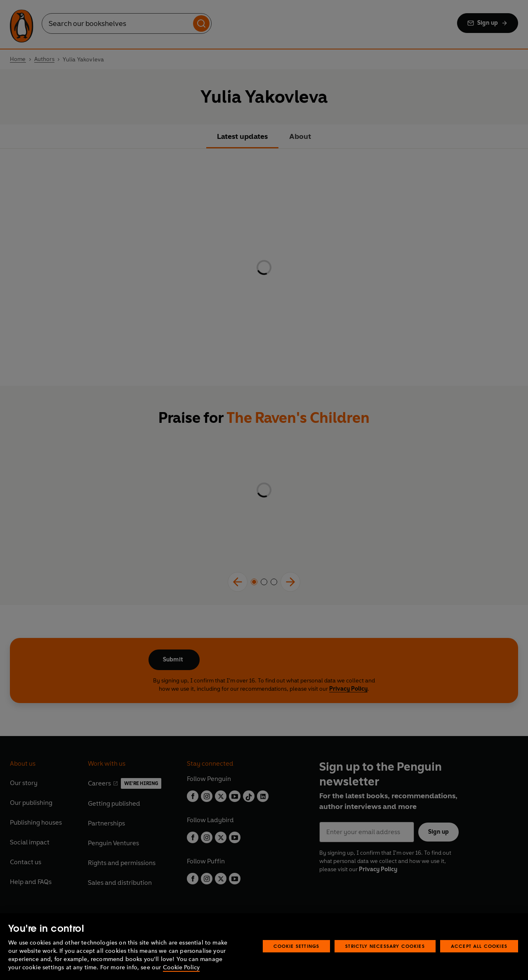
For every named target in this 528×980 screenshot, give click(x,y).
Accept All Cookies (479, 946)
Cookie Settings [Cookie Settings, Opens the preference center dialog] (297, 946)
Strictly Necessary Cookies (385, 946)
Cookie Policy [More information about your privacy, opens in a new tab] (181, 967)
